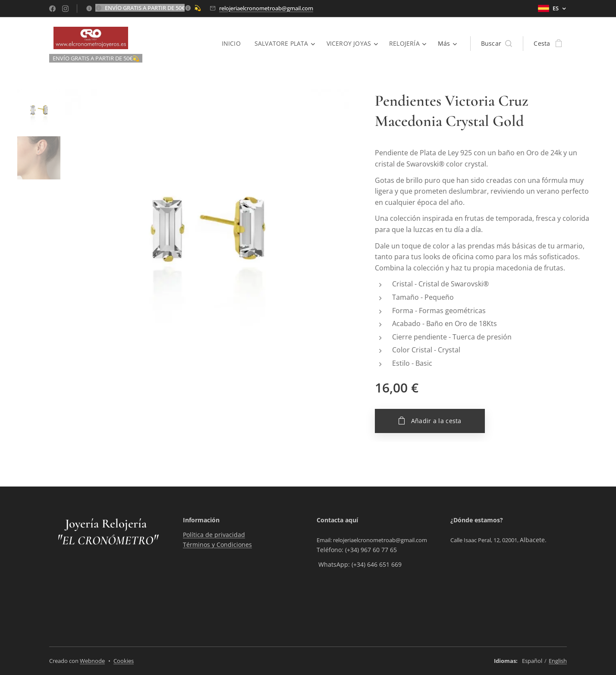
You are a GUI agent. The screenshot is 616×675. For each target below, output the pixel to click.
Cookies (124, 661)
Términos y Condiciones (217, 544)
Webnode (92, 661)
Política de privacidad (214, 535)
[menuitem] (232, 44)
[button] (497, 44)
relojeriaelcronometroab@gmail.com (266, 8)
